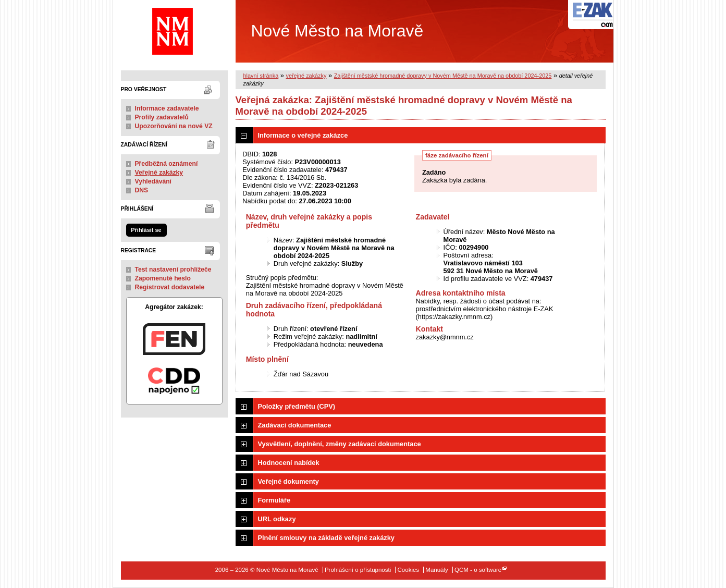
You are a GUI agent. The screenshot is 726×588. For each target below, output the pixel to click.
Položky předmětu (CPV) (297, 406)
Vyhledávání (153, 181)
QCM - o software (478, 570)
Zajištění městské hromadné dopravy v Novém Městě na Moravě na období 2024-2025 (443, 76)
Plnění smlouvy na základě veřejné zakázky (326, 538)
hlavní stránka (261, 76)
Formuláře (274, 500)
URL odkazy (277, 519)
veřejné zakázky (306, 76)
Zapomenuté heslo (163, 278)
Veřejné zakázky (159, 173)
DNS (142, 190)
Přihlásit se (146, 230)
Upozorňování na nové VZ (174, 126)
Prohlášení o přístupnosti (358, 570)
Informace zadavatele (167, 108)
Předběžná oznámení (167, 164)
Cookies (409, 570)
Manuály (437, 570)
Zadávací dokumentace (295, 425)
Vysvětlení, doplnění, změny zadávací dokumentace (340, 444)
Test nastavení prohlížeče (173, 269)
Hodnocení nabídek (289, 463)
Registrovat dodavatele (170, 287)
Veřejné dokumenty (288, 481)
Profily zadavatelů (162, 117)
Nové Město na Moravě (288, 31)
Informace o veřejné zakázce (303, 135)
